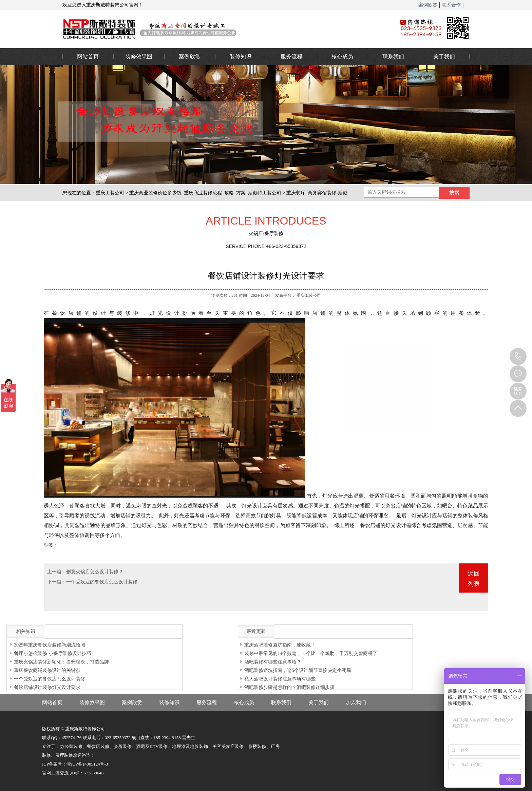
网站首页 (88, 56)
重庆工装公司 (110, 193)
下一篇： (57, 582)
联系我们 (393, 56)
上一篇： (57, 572)
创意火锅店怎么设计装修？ (95, 572)
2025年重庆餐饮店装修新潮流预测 (50, 645)
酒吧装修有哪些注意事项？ (273, 662)
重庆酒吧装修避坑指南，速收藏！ (280, 645)
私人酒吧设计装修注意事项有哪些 (280, 679)
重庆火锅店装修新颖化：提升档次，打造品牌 (61, 662)
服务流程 (291, 56)
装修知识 (241, 56)
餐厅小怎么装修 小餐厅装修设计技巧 (53, 653)
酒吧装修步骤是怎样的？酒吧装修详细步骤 (289, 687)
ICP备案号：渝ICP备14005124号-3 (75, 764)
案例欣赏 (428, 5)
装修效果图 (139, 56)
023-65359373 (518, 356)
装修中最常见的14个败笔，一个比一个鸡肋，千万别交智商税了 (311, 653)
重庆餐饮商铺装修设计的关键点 (47, 670)
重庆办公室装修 (220, 29)
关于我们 (444, 56)
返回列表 (474, 579)
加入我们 (356, 702)
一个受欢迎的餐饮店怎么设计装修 (102, 582)
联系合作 (451, 5)
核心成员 (342, 56)
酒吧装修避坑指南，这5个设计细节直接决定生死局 (298, 670)
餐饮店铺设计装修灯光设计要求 (47, 687)
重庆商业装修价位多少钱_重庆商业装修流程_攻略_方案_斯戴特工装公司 (205, 193)
